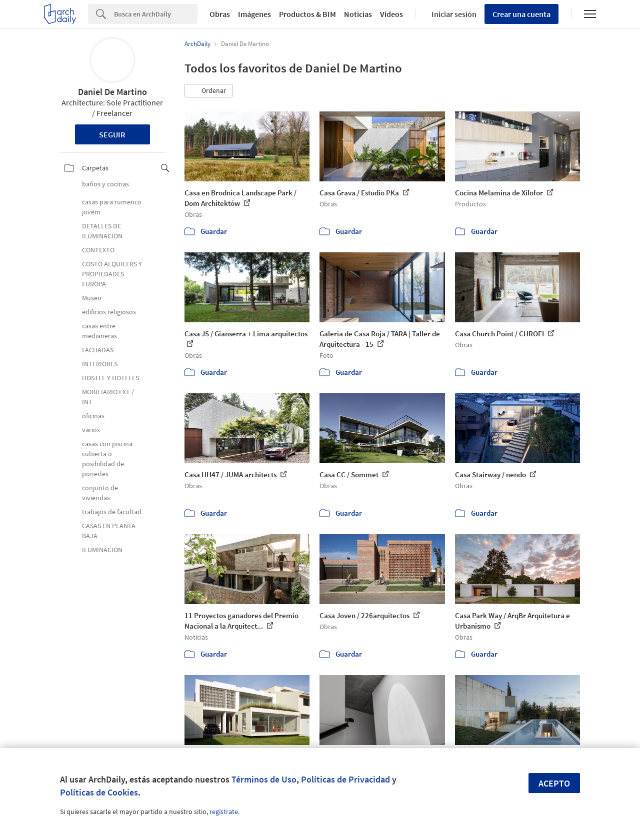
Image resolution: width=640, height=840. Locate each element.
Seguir (112, 134)
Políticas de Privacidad (345, 779)
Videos (391, 14)
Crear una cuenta (521, 14)
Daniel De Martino (112, 92)
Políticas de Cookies (99, 792)
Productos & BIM (307, 14)
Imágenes (254, 14)
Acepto (554, 783)
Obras (220, 14)
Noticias (358, 14)
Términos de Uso (264, 779)
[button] (208, 91)
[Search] (156, 14)
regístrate (224, 812)
